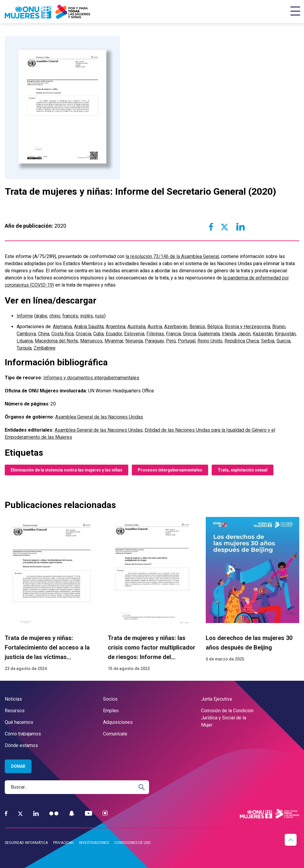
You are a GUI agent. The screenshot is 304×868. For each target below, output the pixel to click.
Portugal (187, 341)
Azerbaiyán (176, 327)
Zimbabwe (45, 348)
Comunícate (115, 734)
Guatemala (209, 334)
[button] (291, 840)
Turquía (24, 348)
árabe (41, 316)
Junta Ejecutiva (216, 699)
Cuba (98, 334)
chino (55, 316)
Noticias (13, 699)
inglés (87, 316)
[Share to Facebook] (211, 227)
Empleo (111, 711)
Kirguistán (285, 334)
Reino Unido (210, 341)
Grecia (189, 334)
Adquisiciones (118, 722)
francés (70, 316)
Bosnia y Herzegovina (247, 327)
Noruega (134, 341)
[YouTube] (88, 813)
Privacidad (63, 843)
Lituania (25, 341)
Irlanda (229, 334)
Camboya (26, 334)
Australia (136, 327)
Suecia (283, 341)
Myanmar (114, 341)
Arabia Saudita (89, 327)
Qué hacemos (19, 722)
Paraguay (154, 341)
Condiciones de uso (133, 843)
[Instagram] (105, 813)
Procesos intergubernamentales (170, 470)
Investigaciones (94, 843)
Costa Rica (62, 334)
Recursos (15, 711)
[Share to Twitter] (224, 227)
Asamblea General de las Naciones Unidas (99, 417)
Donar (18, 766)
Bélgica (215, 327)
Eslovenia (134, 334)
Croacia (83, 334)
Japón (244, 334)
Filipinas (155, 334)
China (44, 334)
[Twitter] (20, 814)
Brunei (279, 327)
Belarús (197, 327)
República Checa (242, 341)
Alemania (62, 327)
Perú (171, 341)
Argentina (115, 327)
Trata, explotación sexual (243, 470)
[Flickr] (54, 813)
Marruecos (91, 341)
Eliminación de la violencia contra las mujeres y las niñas (66, 470)
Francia (173, 334)
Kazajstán (263, 334)
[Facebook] (6, 813)
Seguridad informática (26, 843)
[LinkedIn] (36, 813)
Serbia (268, 341)
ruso (100, 316)
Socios (110, 699)
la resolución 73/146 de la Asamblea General (172, 256)
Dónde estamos (21, 745)
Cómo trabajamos (23, 734)
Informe (25, 316)
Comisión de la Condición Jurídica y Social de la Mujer (227, 718)
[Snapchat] (72, 813)
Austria (155, 327)
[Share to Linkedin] (240, 227)
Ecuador (114, 334)
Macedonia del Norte (56, 341)
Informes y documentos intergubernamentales (91, 378)
